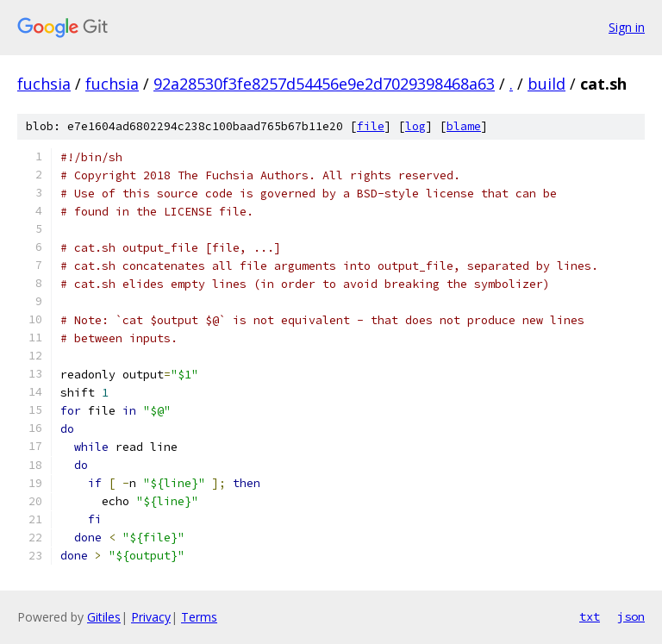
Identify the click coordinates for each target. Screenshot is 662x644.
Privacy (151, 617)
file (371, 126)
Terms (199, 617)
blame (464, 126)
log (415, 126)
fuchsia (44, 84)
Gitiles (104, 617)
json (631, 616)
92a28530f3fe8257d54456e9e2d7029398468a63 (324, 84)
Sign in (627, 27)
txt (590, 616)
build (546, 84)
